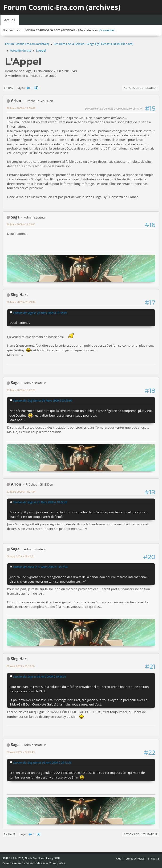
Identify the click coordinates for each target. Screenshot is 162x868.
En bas (8, 88)
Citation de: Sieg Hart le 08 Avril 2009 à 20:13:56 (42, 763)
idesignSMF (53, 858)
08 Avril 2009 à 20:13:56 (21, 666)
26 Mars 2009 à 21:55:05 (21, 224)
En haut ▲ (154, 858)
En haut (10, 834)
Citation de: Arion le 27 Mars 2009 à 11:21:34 (40, 567)
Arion (16, 101)
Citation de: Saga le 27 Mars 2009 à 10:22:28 (40, 502)
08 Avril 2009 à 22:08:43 (21, 752)
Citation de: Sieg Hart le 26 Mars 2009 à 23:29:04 (43, 401)
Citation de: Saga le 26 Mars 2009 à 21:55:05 (40, 313)
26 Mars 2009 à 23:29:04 (21, 302)
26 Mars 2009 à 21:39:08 (21, 108)
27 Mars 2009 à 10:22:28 (21, 390)
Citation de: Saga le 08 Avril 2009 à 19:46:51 (40, 677)
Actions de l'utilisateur (141, 88)
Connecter (107, 30)
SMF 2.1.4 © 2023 (13, 858)
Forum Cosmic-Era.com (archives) (62, 7)
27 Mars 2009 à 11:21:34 (21, 492)
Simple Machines (34, 858)
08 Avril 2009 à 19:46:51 (21, 556)
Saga (15, 217)
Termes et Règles (134, 858)
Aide (119, 858)
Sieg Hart (19, 295)
